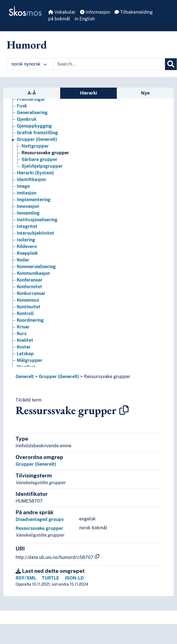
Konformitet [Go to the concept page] (29, 287)
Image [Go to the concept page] (23, 186)
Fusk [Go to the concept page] (22, 106)
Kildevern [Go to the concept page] (27, 247)
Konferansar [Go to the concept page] (30, 280)
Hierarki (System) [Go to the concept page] (35, 173)
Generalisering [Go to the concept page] (32, 113)
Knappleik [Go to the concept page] (27, 253)
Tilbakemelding (134, 12)
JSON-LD (74, 578)
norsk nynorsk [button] (29, 64)
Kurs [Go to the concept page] (22, 334)
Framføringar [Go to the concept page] (31, 99)
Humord (27, 45)
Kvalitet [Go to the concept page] (25, 340)
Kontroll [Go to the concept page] (25, 313)
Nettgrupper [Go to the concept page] (35, 146)
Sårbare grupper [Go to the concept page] (39, 159)
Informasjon (95, 12)
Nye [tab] (145, 93)
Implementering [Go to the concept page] (34, 200)
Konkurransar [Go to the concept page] (31, 293)
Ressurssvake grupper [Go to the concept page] (45, 153)
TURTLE (50, 578)
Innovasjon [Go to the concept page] (28, 206)
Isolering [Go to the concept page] (26, 240)
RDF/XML (26, 578)
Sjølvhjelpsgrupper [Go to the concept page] (42, 166)
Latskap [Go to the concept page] (25, 354)
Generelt (25, 377)
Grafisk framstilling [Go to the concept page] (37, 133)
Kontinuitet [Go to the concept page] (29, 307)
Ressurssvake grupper (107, 377)
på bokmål (59, 19)
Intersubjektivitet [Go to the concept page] (35, 233)
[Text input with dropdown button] (109, 64)
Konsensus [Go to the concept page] (28, 300)
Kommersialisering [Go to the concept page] (36, 267)
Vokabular (62, 12)
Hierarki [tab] (88, 93)
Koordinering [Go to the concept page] (30, 320)
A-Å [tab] (32, 93)
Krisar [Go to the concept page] (23, 327)
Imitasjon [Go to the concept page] (26, 193)
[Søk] (171, 64)
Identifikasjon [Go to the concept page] (31, 180)
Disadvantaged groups (40, 519)
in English (85, 19)
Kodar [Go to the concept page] (23, 260)
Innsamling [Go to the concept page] (28, 213)
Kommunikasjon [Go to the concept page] (33, 273)
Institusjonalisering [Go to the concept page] (37, 220)
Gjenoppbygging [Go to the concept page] (34, 126)
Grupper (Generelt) (59, 377)
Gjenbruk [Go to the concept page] (27, 119)
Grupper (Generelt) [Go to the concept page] (37, 139)
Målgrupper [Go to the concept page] (30, 360)
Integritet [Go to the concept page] (27, 226)
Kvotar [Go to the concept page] (24, 347)
